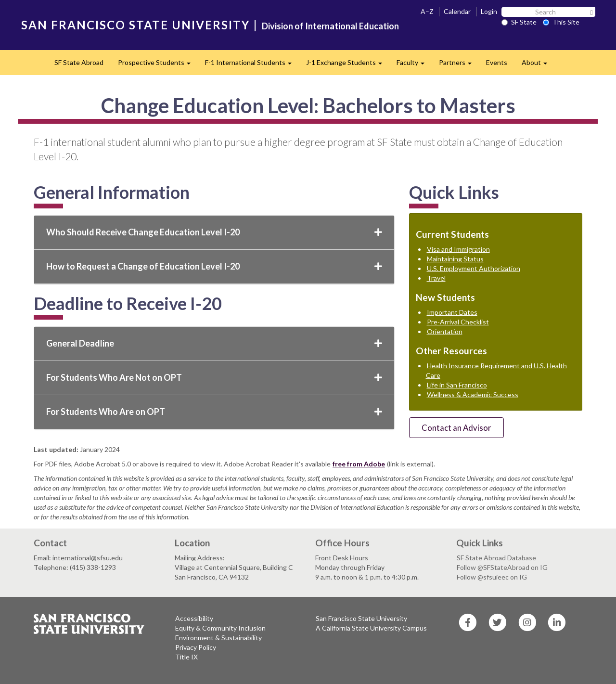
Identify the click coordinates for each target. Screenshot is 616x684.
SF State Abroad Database (496, 558)
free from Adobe (359, 464)
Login (489, 11)
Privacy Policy (196, 647)
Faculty (414, 65)
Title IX (186, 657)
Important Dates (452, 312)
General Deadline (214, 343)
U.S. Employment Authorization (474, 268)
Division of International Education (330, 26)
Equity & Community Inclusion (220, 628)
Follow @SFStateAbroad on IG (502, 567)
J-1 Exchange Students (348, 65)
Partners (459, 65)
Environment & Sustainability (218, 638)
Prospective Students (158, 65)
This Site (561, 22)
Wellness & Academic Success (473, 394)
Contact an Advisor (456, 428)
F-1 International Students (252, 65)
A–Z (427, 11)
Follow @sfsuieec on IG (492, 577)
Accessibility (194, 618)
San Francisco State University (361, 618)
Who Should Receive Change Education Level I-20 (214, 232)
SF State (519, 22)
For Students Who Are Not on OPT (214, 377)
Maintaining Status (455, 259)
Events (497, 62)
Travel (436, 278)
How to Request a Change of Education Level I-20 (214, 266)
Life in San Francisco (457, 385)
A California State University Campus (371, 628)
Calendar (457, 11)
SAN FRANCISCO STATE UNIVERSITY (135, 25)
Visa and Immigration (458, 249)
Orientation (445, 331)
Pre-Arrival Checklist (458, 322)
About (538, 65)
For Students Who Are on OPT (214, 412)
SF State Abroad (79, 62)
